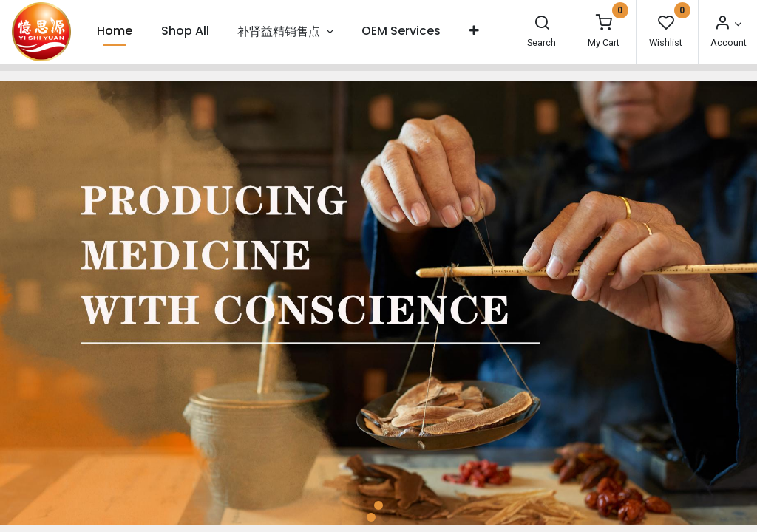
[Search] (542, 24)
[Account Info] (727, 24)
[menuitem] (115, 31)
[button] (474, 31)
